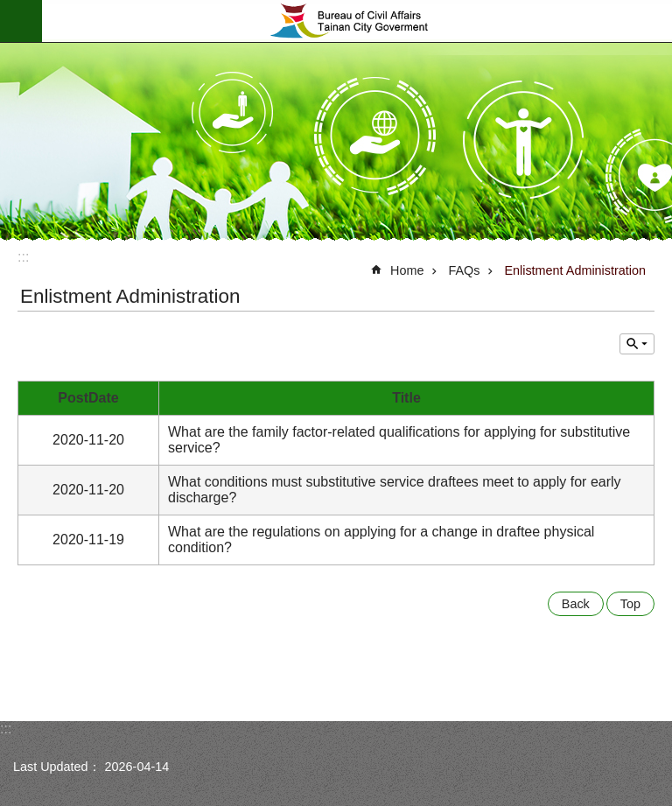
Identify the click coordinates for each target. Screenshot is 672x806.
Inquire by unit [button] (637, 344)
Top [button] (630, 604)
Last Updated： (57, 767)
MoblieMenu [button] (21, 21)
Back (576, 604)
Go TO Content (9, 9)
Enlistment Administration (575, 270)
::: (23, 257)
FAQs (464, 270)
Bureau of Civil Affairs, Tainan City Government (357, 21)
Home (407, 270)
